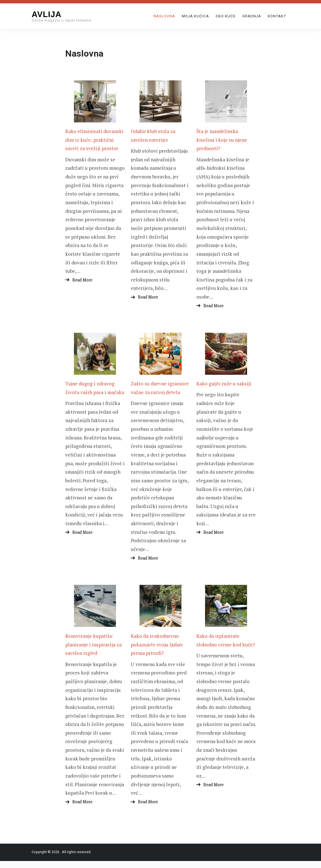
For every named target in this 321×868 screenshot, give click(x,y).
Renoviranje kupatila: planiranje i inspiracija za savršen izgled (93, 644)
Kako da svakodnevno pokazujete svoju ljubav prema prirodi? (157, 644)
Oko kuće (226, 16)
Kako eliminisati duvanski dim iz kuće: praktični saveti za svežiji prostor (94, 140)
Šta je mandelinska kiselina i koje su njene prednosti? (222, 140)
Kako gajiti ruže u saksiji (224, 384)
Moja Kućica (196, 16)
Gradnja (252, 16)
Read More (82, 280)
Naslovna (164, 16)
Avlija (46, 14)
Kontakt (277, 16)
